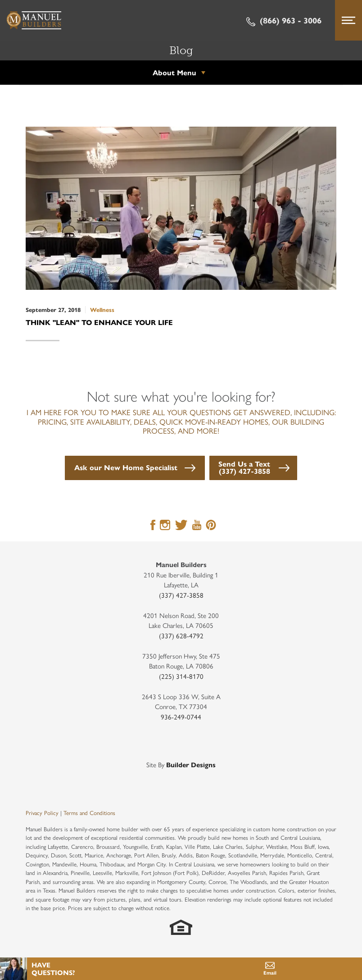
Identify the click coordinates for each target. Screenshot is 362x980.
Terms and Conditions (89, 813)
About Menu (174, 72)
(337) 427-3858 (181, 595)
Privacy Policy (42, 813)
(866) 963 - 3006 (284, 20)
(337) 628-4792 (181, 635)
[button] (135, 468)
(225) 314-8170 (181, 676)
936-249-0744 (181, 717)
